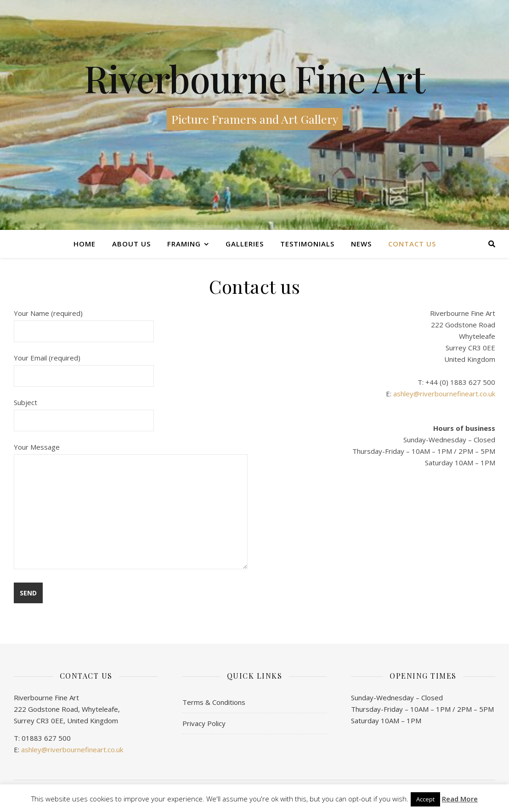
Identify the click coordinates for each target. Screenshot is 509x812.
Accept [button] (425, 799)
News (361, 244)
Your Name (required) (84, 322)
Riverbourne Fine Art (254, 78)
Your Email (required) (84, 367)
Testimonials (307, 244)
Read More (460, 799)
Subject (84, 411)
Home (85, 244)
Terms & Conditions (214, 702)
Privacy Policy (204, 723)
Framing (184, 244)
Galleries (245, 244)
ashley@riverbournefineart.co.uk (444, 394)
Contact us (412, 244)
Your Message (131, 507)
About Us (131, 244)
